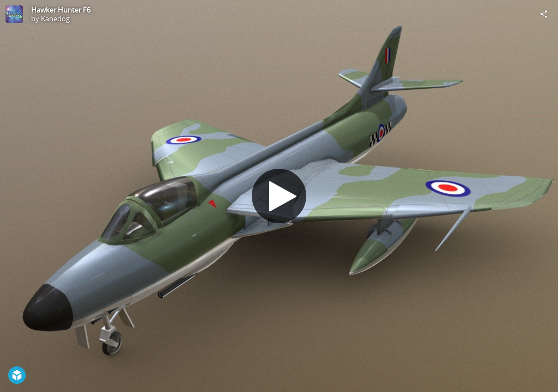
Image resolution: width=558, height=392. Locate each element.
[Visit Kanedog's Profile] (14, 14)
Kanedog (55, 19)
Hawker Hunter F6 (61, 10)
